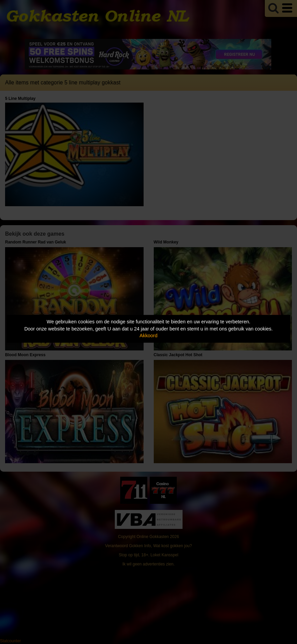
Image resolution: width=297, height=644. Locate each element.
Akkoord (148, 336)
